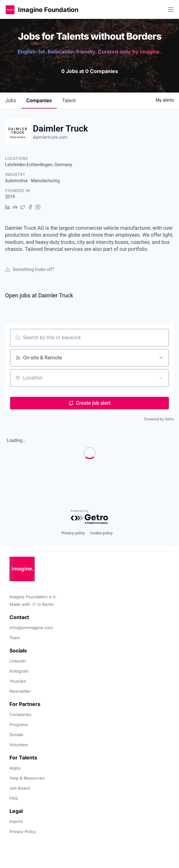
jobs (11, 101)
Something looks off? (30, 269)
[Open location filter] (161, 378)
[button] (10, 10)
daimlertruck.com (50, 137)
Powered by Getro (159, 419)
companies (39, 101)
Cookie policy (101, 533)
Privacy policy (73, 533)
